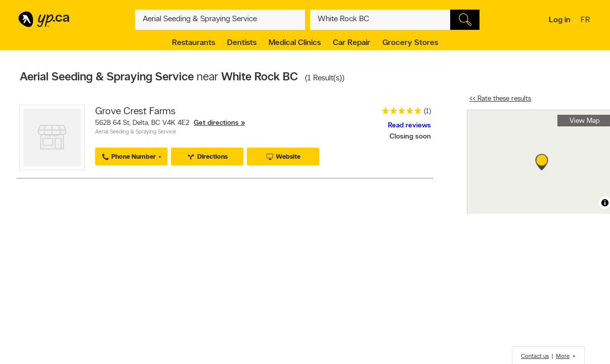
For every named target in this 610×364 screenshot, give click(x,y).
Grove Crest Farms (135, 112)
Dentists (242, 43)
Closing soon (410, 137)
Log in (560, 20)
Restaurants (193, 43)
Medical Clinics (295, 43)
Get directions (216, 123)
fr (586, 21)
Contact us (535, 356)
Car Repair (352, 43)
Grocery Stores (410, 43)
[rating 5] (399, 113)
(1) (427, 111)
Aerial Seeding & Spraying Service (136, 132)
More (563, 356)
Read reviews (409, 126)
